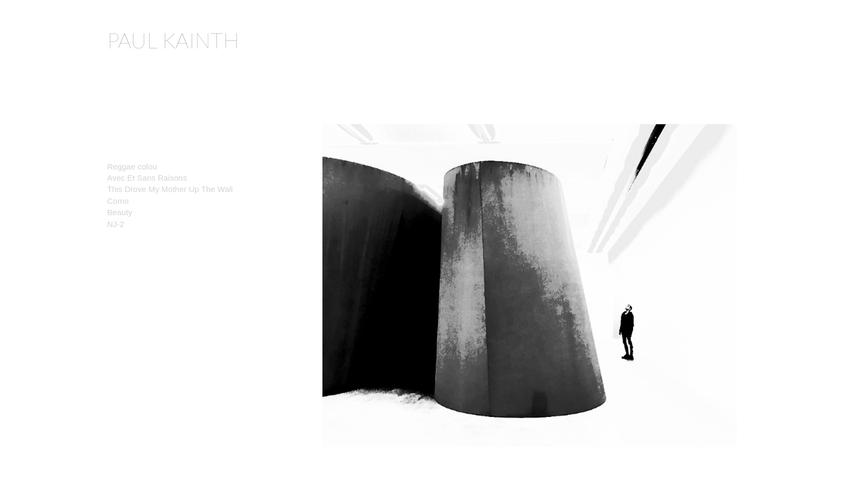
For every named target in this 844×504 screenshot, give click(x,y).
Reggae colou (134, 166)
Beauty (122, 212)
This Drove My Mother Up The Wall (170, 189)
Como (118, 201)
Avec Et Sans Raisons (147, 178)
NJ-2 (116, 224)
